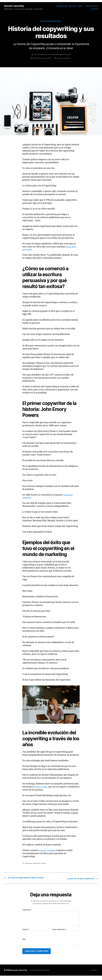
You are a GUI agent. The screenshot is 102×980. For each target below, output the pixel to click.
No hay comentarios (65, 59)
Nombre (26, 934)
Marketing (29, 865)
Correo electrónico (59, 934)
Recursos (73, 6)
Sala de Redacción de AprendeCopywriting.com (54, 55)
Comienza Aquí (62, 6)
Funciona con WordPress (42, 974)
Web (24, 944)
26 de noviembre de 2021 (42, 59)
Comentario (27, 914)
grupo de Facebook (48, 852)
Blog (80, 6)
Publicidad (37, 865)
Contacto (94, 9)
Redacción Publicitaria (51, 22)
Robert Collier (42, 789)
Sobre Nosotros (92, 6)
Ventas (44, 865)
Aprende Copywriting (15, 6)
